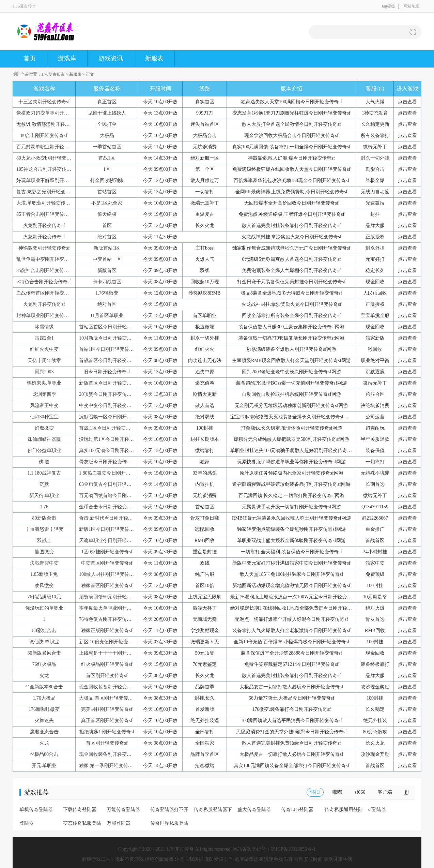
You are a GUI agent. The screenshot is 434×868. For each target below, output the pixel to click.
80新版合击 (44, 518)
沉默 (44, 484)
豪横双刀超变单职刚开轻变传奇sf (51, 113)
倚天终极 (107, 214)
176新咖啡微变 (44, 709)
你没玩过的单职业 (44, 608)
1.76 (44, 507)
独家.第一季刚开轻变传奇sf (108, 766)
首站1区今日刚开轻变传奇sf (108, 349)
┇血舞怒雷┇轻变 (44, 529)
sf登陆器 (377, 810)
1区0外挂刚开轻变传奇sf (107, 552)
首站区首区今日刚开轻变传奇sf (112, 327)
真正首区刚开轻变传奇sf (107, 721)
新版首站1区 (107, 248)
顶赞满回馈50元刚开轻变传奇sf (112, 597)
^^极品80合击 (44, 754)
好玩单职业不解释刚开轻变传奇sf (51, 181)
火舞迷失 (44, 721)
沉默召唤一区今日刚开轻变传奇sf (114, 417)
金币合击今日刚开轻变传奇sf (109, 507)
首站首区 (107, 192)
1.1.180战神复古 (44, 473)
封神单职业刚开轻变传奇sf (44, 316)
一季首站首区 (107, 147)
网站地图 (412, 6)
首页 (30, 58)
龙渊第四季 (44, 394)
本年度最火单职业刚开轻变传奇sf (114, 608)
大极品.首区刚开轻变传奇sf (108, 698)
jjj (407, 792)
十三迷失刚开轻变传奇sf (44, 102)
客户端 (385, 792)
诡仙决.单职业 (44, 642)
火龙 (44, 676)
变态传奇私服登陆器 (82, 825)
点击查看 (407, 102)
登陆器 (27, 823)
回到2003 (44, 372)
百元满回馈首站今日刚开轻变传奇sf (117, 496)
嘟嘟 (337, 792)
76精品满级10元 (44, 597)
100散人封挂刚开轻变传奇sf (108, 574)
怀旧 (315, 792)
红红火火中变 (44, 349)
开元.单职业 (44, 766)
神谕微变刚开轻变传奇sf (44, 248)
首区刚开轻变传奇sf (107, 676)
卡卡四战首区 (107, 282)
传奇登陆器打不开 (169, 810)
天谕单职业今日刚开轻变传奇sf (112, 541)
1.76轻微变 (107, 293)
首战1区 (107, 158)
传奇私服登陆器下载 (213, 812)
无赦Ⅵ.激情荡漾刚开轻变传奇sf (50, 124)
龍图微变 (44, 552)
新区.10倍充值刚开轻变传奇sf (110, 642)
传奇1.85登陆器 (297, 810)
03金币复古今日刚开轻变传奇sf (112, 484)
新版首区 (107, 271)
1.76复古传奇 (53, 74)
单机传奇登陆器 (36, 810)
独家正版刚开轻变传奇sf (107, 631)
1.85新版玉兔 (44, 574)
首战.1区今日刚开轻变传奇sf (109, 428)
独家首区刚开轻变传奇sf (107, 586)
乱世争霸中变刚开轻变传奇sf (47, 259)
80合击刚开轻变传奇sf (44, 136)
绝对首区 (107, 237)
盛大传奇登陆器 (254, 810)
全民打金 (107, 124)
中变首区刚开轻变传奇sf (107, 563)
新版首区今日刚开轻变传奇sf (109, 383)
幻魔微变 (44, 428)
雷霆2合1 (44, 338)
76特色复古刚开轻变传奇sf (107, 619)
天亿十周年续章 (44, 361)
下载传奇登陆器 (80, 810)
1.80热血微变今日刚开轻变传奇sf (114, 473)
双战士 (44, 541)
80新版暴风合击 (44, 653)
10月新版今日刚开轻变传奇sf (109, 338)
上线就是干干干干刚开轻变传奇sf (114, 653)
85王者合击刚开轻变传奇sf (44, 214)
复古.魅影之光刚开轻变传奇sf (47, 192)
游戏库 (67, 58)
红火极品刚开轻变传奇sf (107, 664)
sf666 (360, 792)
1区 (107, 169)
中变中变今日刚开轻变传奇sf (109, 406)
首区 (107, 226)
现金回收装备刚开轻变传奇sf (109, 687)
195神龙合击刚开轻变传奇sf (45, 169)
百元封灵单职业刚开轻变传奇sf (49, 147)
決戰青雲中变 (44, 563)
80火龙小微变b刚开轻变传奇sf (48, 158)
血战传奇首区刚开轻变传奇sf (47, 293)
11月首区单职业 (107, 316)
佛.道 (44, 462)
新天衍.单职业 (44, 496)
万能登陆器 (119, 823)
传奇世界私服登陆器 (169, 825)
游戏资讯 (111, 58)
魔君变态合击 (44, 732)
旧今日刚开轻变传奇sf (107, 372)
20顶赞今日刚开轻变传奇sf (107, 394)
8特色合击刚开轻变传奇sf (44, 282)
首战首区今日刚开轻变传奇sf (109, 361)
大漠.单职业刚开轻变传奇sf (45, 203)
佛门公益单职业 (44, 451)
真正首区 (107, 102)
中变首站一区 (107, 259)
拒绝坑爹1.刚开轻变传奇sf (107, 732)
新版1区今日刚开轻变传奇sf (108, 529)
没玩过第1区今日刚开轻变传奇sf (113, 439)
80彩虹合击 (44, 631)
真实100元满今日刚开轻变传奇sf (113, 451)
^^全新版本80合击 (44, 687)
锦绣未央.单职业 (44, 383)
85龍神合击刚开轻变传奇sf (44, 271)
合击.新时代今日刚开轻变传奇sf (112, 518)
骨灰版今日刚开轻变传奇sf (107, 462)
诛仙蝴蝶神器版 (44, 439)
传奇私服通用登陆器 (344, 812)
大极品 (107, 136)
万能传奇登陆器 (123, 810)
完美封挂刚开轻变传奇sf (107, 709)
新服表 (154, 58)
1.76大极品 (44, 698)
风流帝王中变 (44, 406)
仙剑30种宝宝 (44, 417)
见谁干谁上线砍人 (107, 113)
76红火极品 (44, 664)
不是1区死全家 (107, 203)
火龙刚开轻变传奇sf (44, 226)
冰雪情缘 (44, 327)
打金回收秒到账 (107, 181)
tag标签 (389, 6)
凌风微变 (44, 586)
